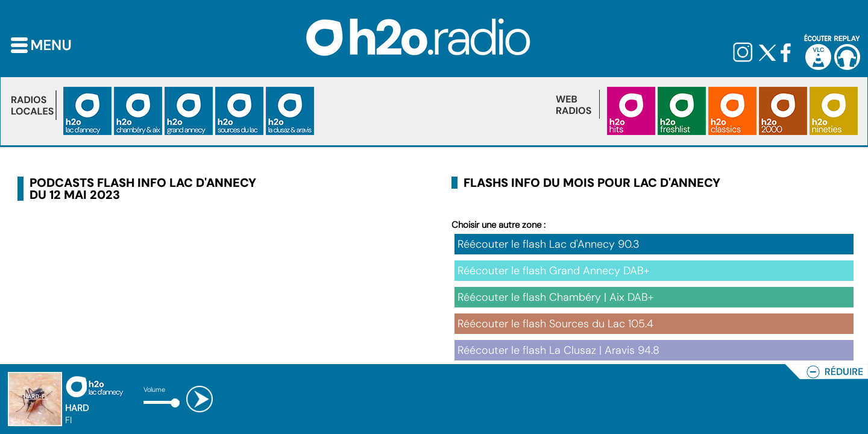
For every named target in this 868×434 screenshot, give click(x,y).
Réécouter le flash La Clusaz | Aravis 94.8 (558, 350)
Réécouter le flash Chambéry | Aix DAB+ (555, 297)
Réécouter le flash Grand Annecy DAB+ (553, 271)
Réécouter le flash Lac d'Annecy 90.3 (549, 244)
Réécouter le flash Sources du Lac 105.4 (555, 324)
